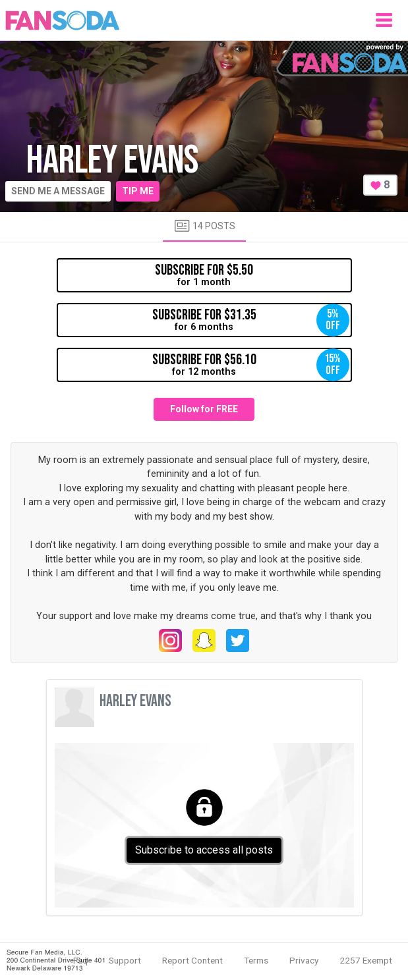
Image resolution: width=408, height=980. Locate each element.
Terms (256, 960)
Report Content (192, 960)
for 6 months (251, 320)
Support (125, 960)
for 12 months (251, 365)
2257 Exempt (366, 960)
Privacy (304, 960)
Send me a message (58, 191)
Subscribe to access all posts (204, 850)
